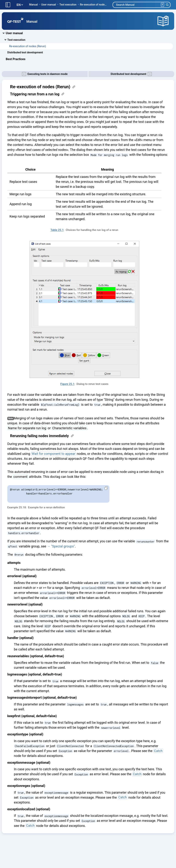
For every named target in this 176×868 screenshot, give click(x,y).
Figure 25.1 (67, 384)
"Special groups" (63, 546)
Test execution (68, 5)
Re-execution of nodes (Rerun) (93, 5)
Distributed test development (25, 52)
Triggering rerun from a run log (35, 94)
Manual (33, 5)
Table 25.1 (57, 230)
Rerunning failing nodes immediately (39, 436)
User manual (49, 5)
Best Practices (16, 59)
